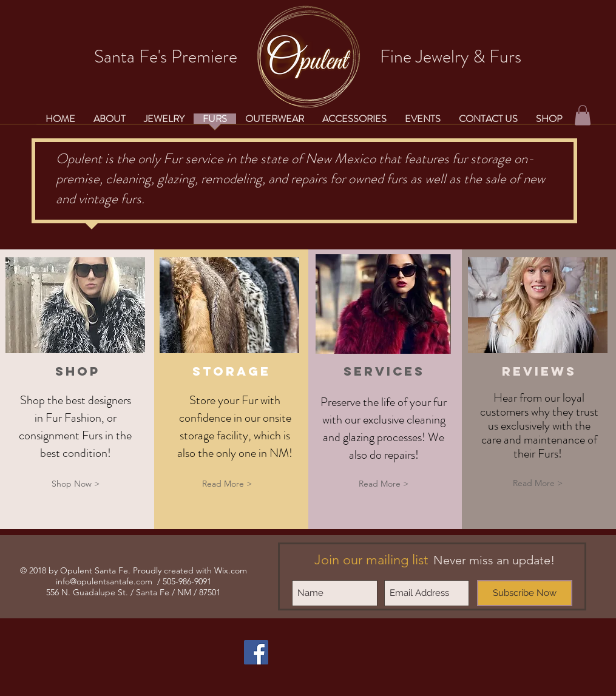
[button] (583, 115)
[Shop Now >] (75, 484)
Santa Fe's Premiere (166, 56)
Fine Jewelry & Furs (451, 56)
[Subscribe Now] (525, 593)
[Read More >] (227, 484)
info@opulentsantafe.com (104, 581)
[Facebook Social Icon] (256, 652)
